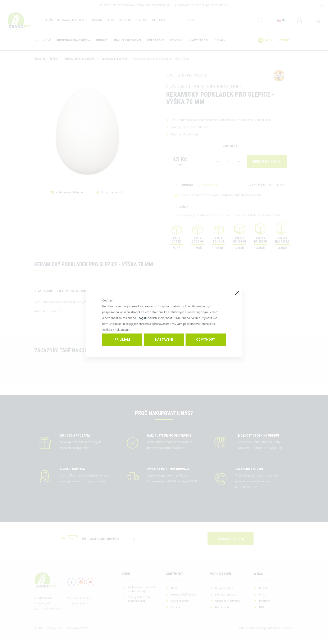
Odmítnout (206, 340)
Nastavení (164, 340)
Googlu (141, 318)
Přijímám (122, 340)
